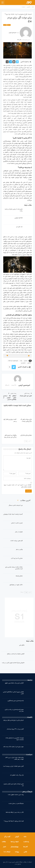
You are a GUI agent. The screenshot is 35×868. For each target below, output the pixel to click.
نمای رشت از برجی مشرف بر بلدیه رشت (14, 210)
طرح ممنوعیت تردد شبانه (13, 361)
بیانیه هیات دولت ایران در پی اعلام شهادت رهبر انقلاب (14, 758)
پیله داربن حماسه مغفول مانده (16, 795)
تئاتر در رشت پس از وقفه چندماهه (15, 812)
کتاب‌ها (25, 847)
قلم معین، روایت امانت (16, 541)
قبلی (30, 441)
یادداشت (26, 842)
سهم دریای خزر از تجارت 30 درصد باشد (13, 747)
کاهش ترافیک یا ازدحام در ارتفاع (16, 654)
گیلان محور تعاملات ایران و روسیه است (13, 766)
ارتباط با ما (7, 852)
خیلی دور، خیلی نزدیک (26, 396)
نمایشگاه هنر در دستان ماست (16, 804)
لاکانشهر (29, 363)
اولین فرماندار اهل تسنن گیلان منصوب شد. (13, 785)
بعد (26, 441)
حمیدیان (26, 361)
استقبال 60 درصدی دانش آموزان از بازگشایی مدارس (10, 398)
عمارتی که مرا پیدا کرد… (16, 558)
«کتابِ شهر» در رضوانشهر (16, 585)
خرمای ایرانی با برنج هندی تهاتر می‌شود (13, 720)
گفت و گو (7, 837)
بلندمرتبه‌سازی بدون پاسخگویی (16, 701)
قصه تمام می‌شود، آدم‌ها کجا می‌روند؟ (14, 821)
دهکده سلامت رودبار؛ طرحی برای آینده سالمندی (14, 568)
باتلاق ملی (22, 645)
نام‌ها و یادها (15, 842)
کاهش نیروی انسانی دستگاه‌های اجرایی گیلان (13, 693)
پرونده (17, 852)
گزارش (5, 25)
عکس (25, 852)
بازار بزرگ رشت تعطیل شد (17, 775)
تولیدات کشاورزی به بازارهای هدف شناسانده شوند (15, 739)
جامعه (9, 25)
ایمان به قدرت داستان (17, 523)
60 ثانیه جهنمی (19, 218)
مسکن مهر (23, 363)
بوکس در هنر (19, 549)
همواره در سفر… (19, 532)
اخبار (4, 847)
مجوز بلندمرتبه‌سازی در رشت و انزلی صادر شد (14, 710)
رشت (21, 361)
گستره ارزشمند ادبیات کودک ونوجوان (13, 514)
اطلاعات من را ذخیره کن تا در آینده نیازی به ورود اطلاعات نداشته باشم (17, 486)
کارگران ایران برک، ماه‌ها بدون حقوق (14, 683)
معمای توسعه (19, 576)
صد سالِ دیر (19, 227)
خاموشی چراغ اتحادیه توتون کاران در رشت (13, 663)
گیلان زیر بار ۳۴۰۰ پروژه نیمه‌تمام (15, 729)
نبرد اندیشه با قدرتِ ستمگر (16, 505)
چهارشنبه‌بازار (15, 847)
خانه (25, 837)
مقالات (4, 842)
